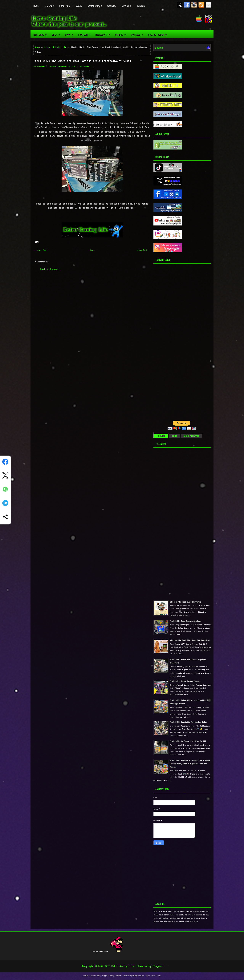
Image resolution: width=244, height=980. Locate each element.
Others (122, 33)
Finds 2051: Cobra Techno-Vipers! (185, 681)
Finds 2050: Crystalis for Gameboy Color (188, 722)
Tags (175, 436)
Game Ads (64, 6)
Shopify (126, 6)
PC (65, 47)
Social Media (159, 33)
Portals (138, 33)
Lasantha (118, 976)
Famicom (85, 33)
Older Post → (143, 250)
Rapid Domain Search (153, 976)
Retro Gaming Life (123, 966)
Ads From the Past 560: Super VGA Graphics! (190, 640)
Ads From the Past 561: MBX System (185, 602)
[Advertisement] (177, 341)
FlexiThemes (95, 976)
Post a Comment (49, 269)
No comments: (86, 66)
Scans (79, 6)
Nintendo (41, 33)
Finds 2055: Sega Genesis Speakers (185, 621)
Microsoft (104, 33)
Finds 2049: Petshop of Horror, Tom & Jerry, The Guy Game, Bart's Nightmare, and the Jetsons (190, 764)
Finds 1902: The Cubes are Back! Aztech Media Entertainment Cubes (82, 61)
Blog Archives (192, 436)
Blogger (157, 966)
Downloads (96, 4)
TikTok (141, 6)
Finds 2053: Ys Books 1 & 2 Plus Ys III (188, 741)
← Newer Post (41, 250)
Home (36, 6)
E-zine (50, 4)
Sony (70, 33)
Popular (161, 436)
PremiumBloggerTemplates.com (133, 976)
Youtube (111, 6)
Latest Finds (52, 47)
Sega (57, 33)
